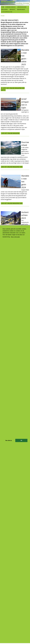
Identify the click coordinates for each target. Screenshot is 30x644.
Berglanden (4, 9)
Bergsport (12, 9)
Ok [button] (21, 440)
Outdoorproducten (7, 12)
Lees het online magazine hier (12, 167)
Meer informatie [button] (15, 237)
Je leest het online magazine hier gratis (13, 89)
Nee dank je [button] (9, 440)
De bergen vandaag (10, 7)
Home (3, 7)
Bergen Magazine (22, 7)
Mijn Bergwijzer (21, 9)
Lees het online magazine (10, 133)
